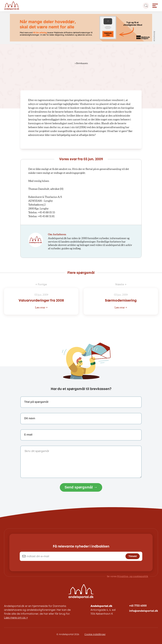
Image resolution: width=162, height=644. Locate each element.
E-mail (28, 435)
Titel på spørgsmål (36, 402)
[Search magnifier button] (146, 6)
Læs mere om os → (16, 618)
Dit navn (30, 418)
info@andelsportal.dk (144, 611)
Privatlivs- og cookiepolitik (133, 577)
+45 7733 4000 (138, 606)
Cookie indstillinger (95, 634)
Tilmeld (133, 556)
